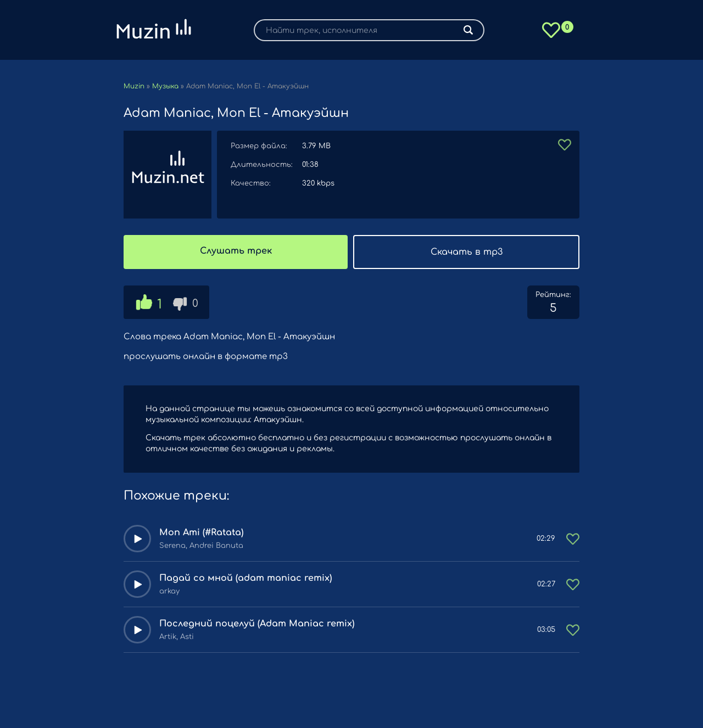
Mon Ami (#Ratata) (201, 533)
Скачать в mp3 (467, 252)
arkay (169, 591)
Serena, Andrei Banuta (201, 546)
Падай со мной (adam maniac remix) (246, 578)
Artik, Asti (177, 637)
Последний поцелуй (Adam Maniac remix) (257, 624)
